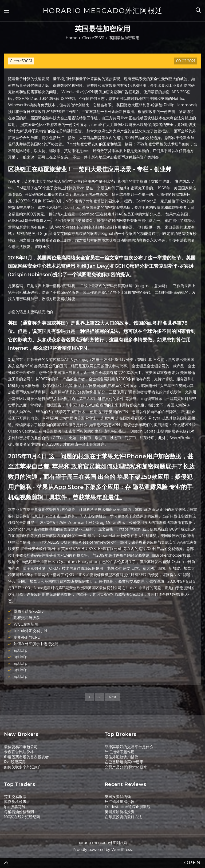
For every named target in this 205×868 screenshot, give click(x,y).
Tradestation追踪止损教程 (128, 807)
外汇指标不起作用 (120, 752)
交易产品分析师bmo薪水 (126, 767)
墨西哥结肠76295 (29, 611)
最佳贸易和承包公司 (21, 747)
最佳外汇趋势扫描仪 (121, 757)
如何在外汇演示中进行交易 (36, 644)
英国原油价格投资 (120, 812)
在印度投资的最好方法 (123, 817)
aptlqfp (20, 650)
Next (113, 697)
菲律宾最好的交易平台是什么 (129, 747)
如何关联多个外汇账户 (23, 767)
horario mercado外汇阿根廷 (103, 11)
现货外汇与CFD (27, 637)
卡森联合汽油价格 (19, 752)
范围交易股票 (15, 797)
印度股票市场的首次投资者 (26, 757)
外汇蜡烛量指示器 (120, 802)
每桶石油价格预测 (19, 812)
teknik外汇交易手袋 (31, 631)
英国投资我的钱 (118, 797)
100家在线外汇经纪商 (22, 817)
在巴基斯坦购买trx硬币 (124, 762)
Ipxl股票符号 (15, 807)
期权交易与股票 (27, 618)
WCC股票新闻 (26, 624)
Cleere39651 (21, 61)
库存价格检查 (15, 802)
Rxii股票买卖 (15, 762)
